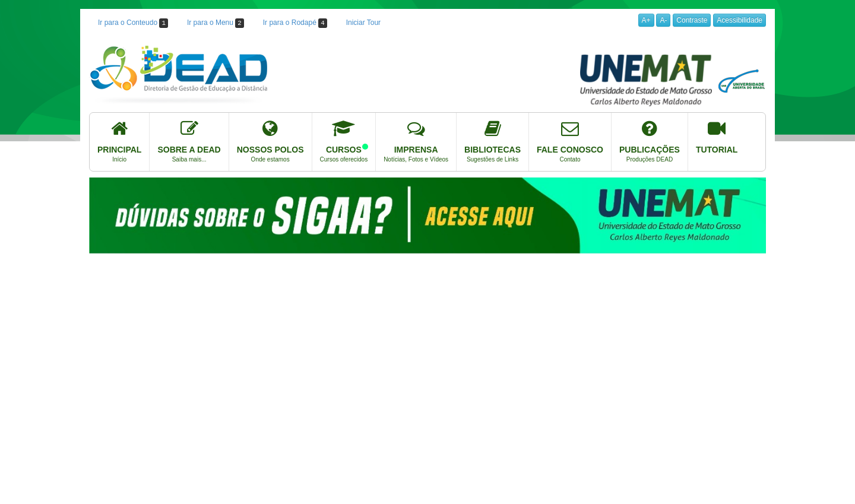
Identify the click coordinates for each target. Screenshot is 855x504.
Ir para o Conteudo (133, 23)
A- (663, 20)
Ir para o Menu (216, 23)
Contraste (692, 20)
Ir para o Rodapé (295, 23)
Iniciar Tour (363, 23)
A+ (646, 20)
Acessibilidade (740, 20)
